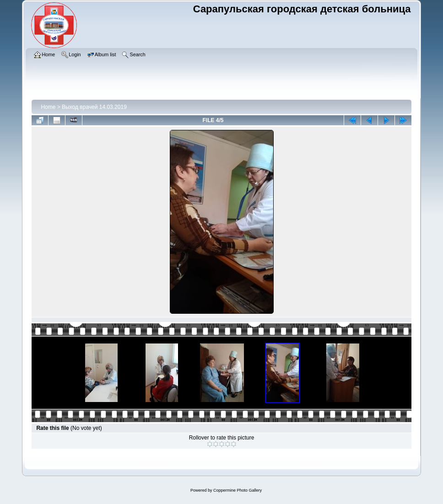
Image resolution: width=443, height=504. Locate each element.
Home (48, 107)
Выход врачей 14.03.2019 (94, 107)
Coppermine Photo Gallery (238, 490)
